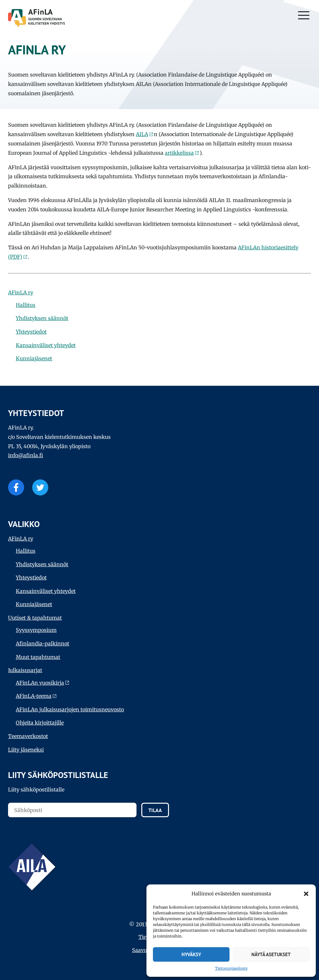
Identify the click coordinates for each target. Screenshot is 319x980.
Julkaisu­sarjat (25, 670)
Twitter (40, 487)
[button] (306, 894)
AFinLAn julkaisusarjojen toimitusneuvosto (70, 709)
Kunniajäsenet (34, 358)
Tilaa (155, 810)
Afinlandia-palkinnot (42, 643)
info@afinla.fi (26, 455)
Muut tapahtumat (38, 657)
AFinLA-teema (34, 696)
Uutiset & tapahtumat (35, 618)
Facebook (16, 487)
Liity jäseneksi (26, 750)
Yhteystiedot (31, 332)
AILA (142, 134)
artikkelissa (179, 153)
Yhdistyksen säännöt (42, 318)
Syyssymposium (36, 630)
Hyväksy (191, 954)
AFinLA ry (21, 292)
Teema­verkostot (28, 736)
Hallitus (26, 305)
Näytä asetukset (271, 954)
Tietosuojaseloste (231, 968)
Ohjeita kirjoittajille (40, 723)
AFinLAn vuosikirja (40, 683)
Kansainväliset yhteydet (46, 345)
